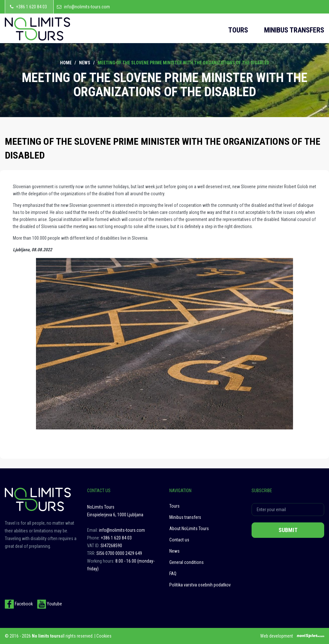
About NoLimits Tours (189, 529)
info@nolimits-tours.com (87, 7)
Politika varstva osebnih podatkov (200, 585)
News (85, 63)
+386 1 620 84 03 (31, 7)
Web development (277, 636)
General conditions (187, 562)
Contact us (179, 540)
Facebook (19, 604)
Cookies (104, 636)
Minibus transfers (294, 30)
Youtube (49, 604)
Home (66, 63)
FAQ (173, 574)
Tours (238, 30)
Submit (288, 530)
